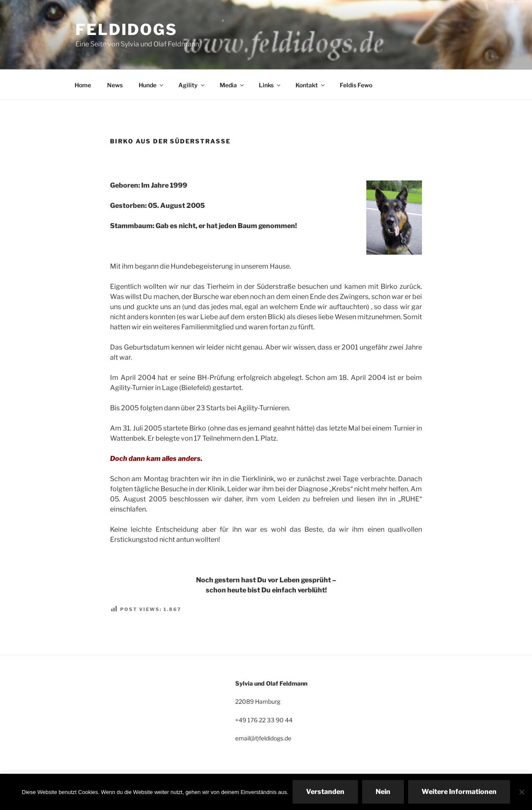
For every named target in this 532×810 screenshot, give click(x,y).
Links (270, 85)
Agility (192, 85)
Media (232, 85)
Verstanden (325, 792)
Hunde (152, 85)
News (115, 85)
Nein (383, 792)
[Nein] (521, 792)
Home (83, 85)
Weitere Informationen (459, 792)
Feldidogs (126, 30)
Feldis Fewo (356, 85)
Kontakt (311, 85)
